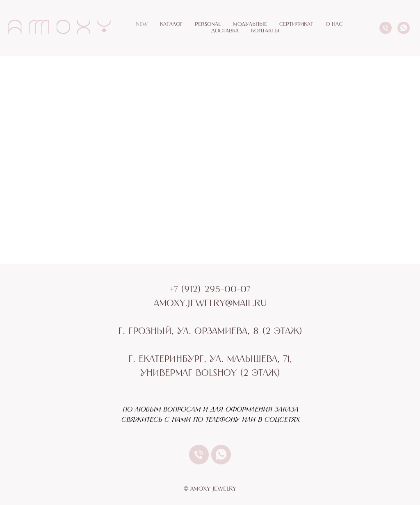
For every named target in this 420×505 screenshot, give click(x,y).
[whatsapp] (404, 28)
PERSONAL (208, 24)
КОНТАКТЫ (265, 31)
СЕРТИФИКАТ (296, 24)
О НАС (334, 24)
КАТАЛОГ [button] (171, 24)
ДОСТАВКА (225, 31)
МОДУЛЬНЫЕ (250, 24)
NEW (142, 24)
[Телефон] (386, 28)
